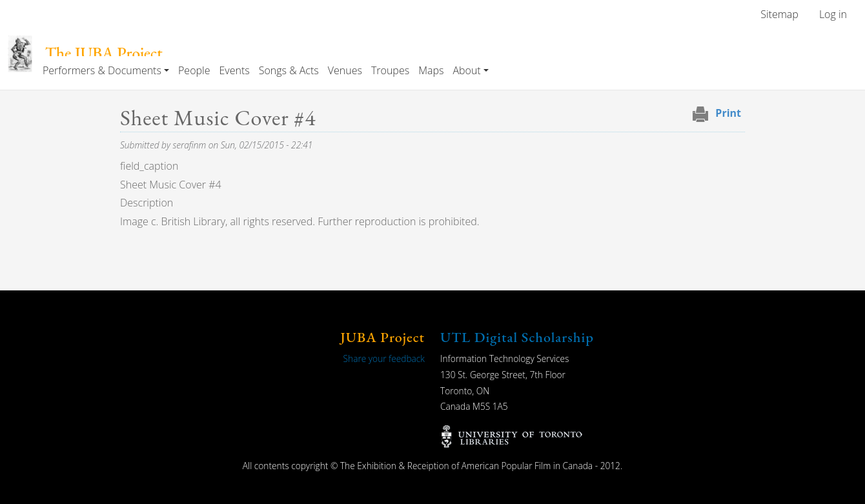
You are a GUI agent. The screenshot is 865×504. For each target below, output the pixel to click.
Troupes (390, 70)
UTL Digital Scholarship (517, 337)
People (194, 70)
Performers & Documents (102, 70)
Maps (431, 70)
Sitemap (779, 14)
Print (728, 113)
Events (234, 70)
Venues (345, 70)
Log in (833, 14)
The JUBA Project (104, 53)
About (466, 70)
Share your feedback (384, 358)
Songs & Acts (289, 70)
